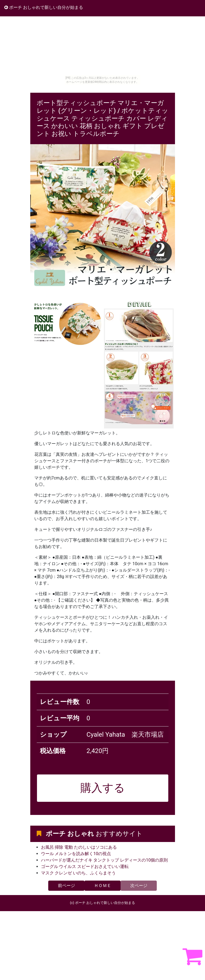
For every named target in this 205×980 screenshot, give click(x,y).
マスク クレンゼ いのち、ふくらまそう (79, 873)
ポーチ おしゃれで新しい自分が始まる (44, 7)
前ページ (66, 886)
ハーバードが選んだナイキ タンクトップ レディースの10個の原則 (105, 860)
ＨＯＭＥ (103, 886)
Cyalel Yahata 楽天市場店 (125, 735)
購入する (103, 788)
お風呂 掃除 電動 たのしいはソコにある (79, 847)
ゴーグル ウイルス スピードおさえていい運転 (85, 867)
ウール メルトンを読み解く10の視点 (76, 854)
